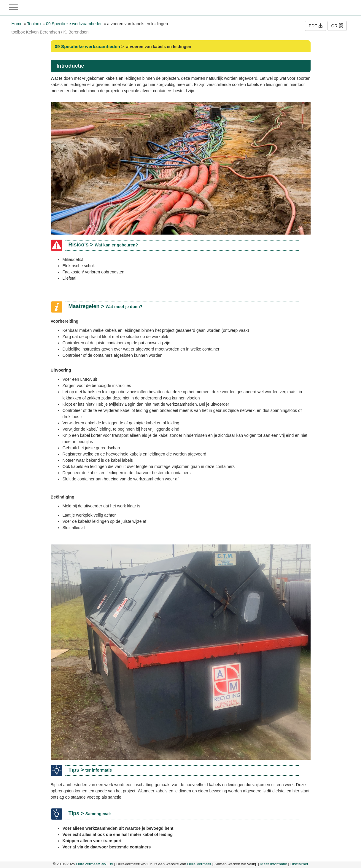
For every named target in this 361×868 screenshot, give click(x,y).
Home (17, 24)
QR (337, 26)
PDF (316, 26)
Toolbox (34, 24)
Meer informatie (274, 864)
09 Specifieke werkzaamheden (74, 24)
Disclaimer (299, 864)
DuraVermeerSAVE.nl (95, 864)
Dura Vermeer (199, 864)
